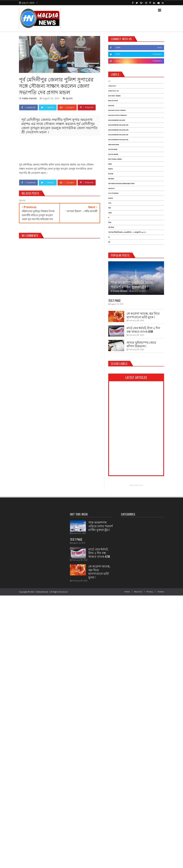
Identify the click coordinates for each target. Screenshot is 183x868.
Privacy (150, 592)
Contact (161, 592)
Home (127, 592)
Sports (69, 98)
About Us (138, 592)
